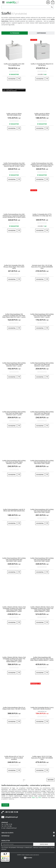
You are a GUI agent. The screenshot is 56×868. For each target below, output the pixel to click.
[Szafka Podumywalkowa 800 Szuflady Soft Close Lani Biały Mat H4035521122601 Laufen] (42, 413)
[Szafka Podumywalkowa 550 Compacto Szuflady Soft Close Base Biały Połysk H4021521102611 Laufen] (14, 316)
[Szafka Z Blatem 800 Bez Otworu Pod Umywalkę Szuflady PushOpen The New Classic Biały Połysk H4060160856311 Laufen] (14, 659)
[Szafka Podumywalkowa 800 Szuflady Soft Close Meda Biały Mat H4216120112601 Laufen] (42, 560)
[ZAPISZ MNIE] (44, 844)
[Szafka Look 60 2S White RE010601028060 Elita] (14, 114)
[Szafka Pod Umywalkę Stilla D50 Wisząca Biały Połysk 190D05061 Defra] (14, 267)
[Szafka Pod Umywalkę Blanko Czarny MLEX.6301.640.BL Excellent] (42, 708)
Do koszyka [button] (12, 79)
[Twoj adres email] (17, 844)
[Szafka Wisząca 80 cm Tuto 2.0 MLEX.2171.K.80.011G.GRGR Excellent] (14, 758)
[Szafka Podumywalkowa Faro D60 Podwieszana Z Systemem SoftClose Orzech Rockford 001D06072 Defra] (14, 216)
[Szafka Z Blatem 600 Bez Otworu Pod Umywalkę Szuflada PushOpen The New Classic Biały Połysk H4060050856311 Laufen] (14, 609)
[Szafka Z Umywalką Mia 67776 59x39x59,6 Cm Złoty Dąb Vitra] (42, 215)
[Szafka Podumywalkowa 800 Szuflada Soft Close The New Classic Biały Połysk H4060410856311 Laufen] (42, 659)
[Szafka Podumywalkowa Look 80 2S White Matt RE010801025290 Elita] (14, 510)
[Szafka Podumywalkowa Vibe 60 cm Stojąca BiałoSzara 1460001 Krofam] (14, 708)
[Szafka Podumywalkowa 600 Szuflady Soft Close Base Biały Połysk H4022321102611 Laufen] (42, 316)
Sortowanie (41, 33)
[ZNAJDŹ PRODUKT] (26, 7)
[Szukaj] (52, 7)
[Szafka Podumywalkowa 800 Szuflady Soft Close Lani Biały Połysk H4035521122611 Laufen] (14, 462)
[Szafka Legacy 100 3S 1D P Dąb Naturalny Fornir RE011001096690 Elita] (42, 758)
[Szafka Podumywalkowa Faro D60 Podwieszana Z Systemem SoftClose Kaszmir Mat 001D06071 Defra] (14, 165)
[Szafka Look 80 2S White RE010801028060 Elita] (42, 114)
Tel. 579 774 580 (7, 826)
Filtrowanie (15, 33)
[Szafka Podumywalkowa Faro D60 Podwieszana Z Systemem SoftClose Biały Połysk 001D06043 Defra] (42, 165)
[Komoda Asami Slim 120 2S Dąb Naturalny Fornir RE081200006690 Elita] (42, 267)
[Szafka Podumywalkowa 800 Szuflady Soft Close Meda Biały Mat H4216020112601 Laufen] (14, 560)
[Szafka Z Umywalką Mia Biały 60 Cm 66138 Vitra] (42, 65)
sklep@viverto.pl (11, 817)
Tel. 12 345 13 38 (7, 824)
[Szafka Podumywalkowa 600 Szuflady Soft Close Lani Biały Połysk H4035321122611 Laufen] (14, 413)
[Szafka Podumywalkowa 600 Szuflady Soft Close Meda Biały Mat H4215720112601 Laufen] (42, 511)
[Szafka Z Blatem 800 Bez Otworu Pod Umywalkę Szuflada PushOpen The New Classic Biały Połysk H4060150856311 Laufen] (42, 609)
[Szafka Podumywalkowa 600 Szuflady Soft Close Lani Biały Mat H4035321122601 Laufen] (42, 364)
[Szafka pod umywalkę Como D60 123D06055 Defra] (14, 65)
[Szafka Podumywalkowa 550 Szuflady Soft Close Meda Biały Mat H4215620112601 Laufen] (42, 462)
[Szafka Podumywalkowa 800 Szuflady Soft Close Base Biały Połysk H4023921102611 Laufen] (14, 364)
